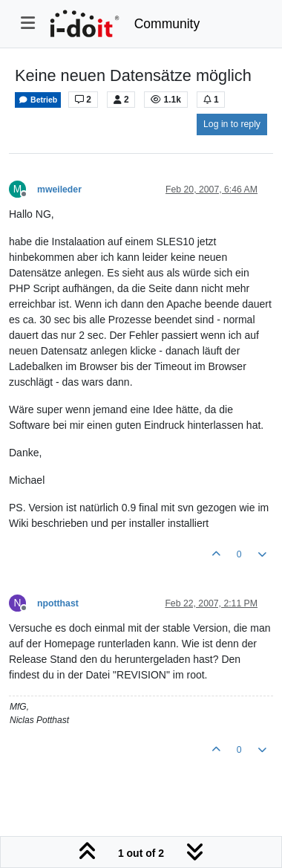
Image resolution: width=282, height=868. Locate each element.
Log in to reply (232, 124)
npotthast (58, 603)
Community (167, 24)
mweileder (59, 190)
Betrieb (38, 100)
